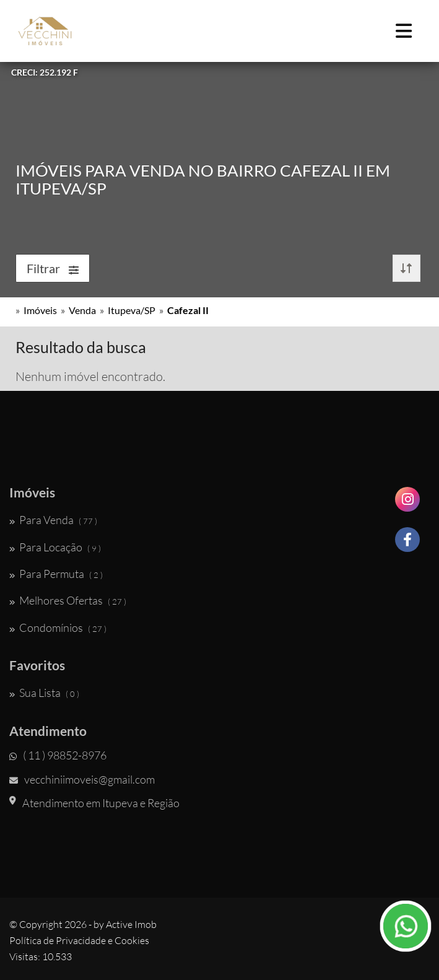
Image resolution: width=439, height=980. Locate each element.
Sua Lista (44, 693)
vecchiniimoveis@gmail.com (82, 779)
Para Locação (55, 547)
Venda (82, 310)
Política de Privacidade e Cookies (79, 940)
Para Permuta (56, 574)
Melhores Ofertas (68, 600)
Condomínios (58, 628)
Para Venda (53, 520)
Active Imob (131, 924)
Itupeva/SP (132, 310)
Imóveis (40, 310)
